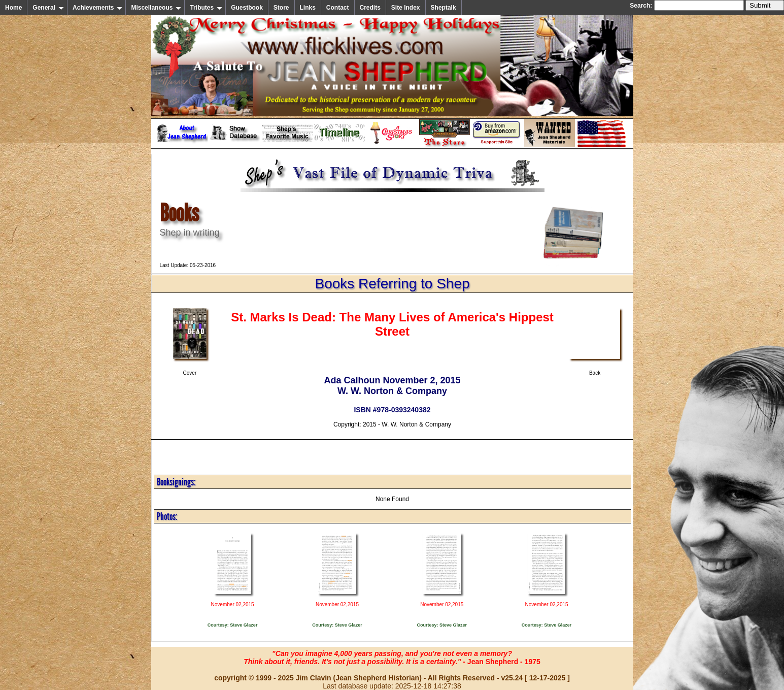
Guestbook (247, 8)
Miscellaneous (156, 8)
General (48, 8)
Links (308, 8)
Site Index (406, 8)
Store (281, 8)
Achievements (97, 8)
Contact (338, 8)
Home (13, 8)
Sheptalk (444, 8)
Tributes (206, 8)
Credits (370, 8)
